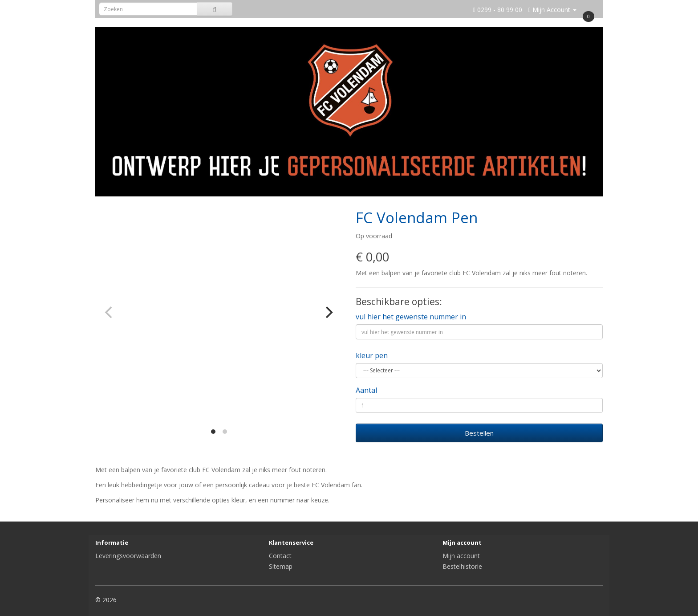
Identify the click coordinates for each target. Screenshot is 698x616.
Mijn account (461, 556)
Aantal (366, 390)
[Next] (328, 312)
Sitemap (281, 566)
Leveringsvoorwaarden (128, 556)
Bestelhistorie (462, 566)
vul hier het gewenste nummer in (411, 317)
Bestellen (479, 433)
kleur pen (372, 355)
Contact (280, 556)
